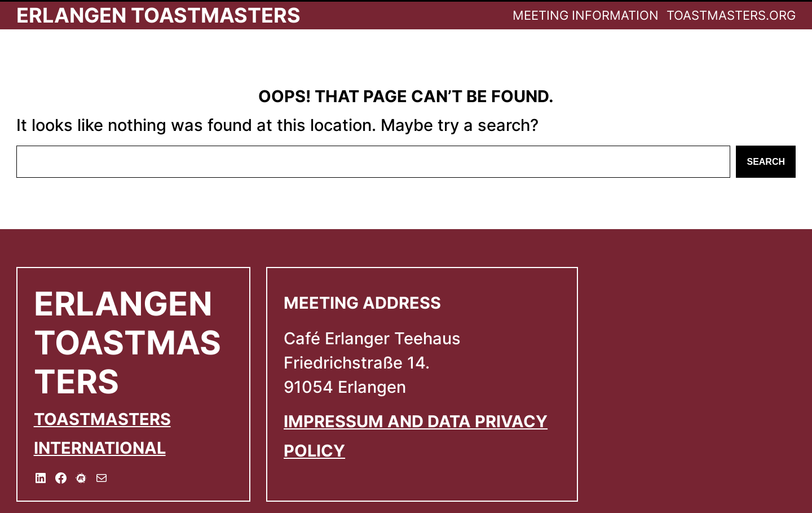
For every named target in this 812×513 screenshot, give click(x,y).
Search (766, 162)
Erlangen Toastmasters (158, 15)
